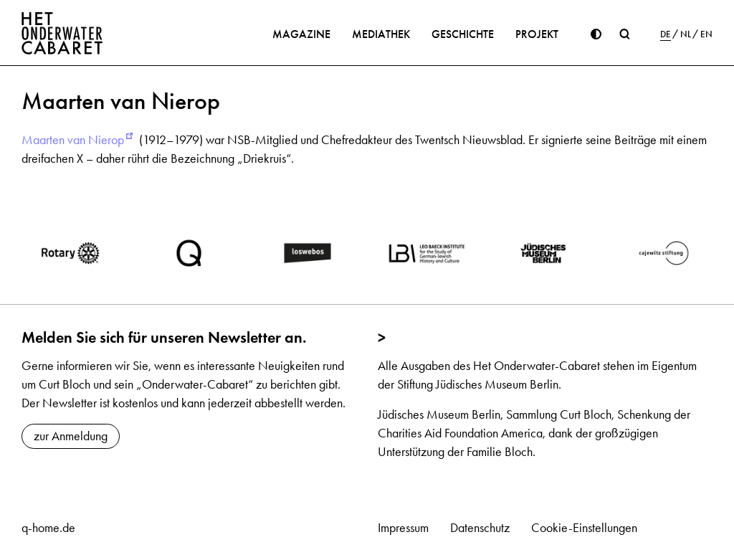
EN (706, 34)
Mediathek (381, 34)
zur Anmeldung (71, 436)
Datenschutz (480, 528)
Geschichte (463, 34)
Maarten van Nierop (73, 140)
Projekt (537, 34)
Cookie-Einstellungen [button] (584, 528)
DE (666, 34)
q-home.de (48, 528)
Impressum (403, 528)
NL (686, 34)
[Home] (62, 33)
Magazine (301, 34)
